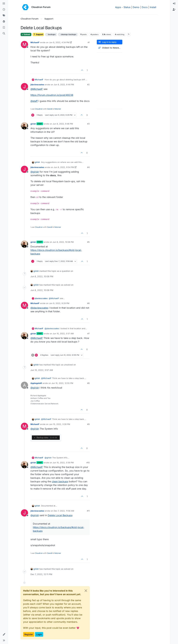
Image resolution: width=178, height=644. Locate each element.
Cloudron (39, 109)
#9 (88, 424)
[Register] (174, 10)
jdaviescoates (37, 85)
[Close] (86, 591)
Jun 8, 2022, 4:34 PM (59, 42)
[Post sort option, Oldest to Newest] (110, 48)
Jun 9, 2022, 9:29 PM (59, 303)
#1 (89, 42)
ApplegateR (36, 383)
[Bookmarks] (4, 28)
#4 (88, 167)
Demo (136, 7)
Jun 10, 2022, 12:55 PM (62, 383)
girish (33, 124)
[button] (4, 634)
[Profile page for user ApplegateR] (24, 385)
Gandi (50, 109)
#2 (88, 85)
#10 (88, 463)
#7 (88, 334)
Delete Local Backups (60, 515)
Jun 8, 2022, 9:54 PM (64, 167)
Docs (145, 7)
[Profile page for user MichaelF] (24, 45)
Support (38, 34)
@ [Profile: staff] (34, 101)
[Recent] (4, 10)
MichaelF (35, 42)
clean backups (60, 481)
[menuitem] (174, 4)
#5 (88, 242)
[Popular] (4, 22)
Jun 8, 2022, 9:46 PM (63, 124)
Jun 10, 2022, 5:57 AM (63, 334)
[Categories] (4, 4)
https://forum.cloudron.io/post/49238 (52, 95)
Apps (118, 7)
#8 (88, 383)
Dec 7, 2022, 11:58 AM (64, 511)
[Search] (4, 34)
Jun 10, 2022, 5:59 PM (63, 463)
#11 (88, 511)
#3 (88, 124)
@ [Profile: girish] (35, 172)
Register (29, 634)
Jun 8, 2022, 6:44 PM (64, 85)
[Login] (174, 4)
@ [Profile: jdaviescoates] (39, 308)
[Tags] (4, 16)
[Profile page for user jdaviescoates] (24, 87)
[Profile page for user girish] (24, 126)
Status (127, 7)
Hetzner (58, 109)
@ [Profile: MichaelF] (37, 89)
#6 (88, 303)
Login (39, 634)
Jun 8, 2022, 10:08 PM (63, 242)
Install (153, 7)
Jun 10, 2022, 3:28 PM (60, 424)
